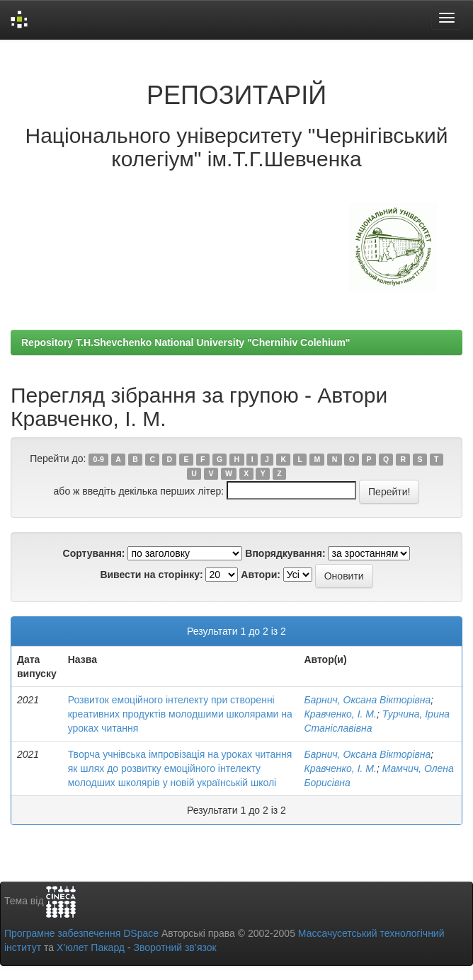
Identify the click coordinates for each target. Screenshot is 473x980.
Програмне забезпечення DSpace (81, 933)
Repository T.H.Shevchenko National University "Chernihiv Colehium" (186, 342)
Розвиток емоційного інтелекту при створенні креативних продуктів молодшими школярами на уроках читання (180, 714)
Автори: (261, 575)
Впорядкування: (285, 553)
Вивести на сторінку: (151, 575)
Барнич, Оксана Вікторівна (367, 700)
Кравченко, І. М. (340, 714)
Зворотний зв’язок (175, 947)
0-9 (99, 459)
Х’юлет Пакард (91, 947)
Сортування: (94, 553)
